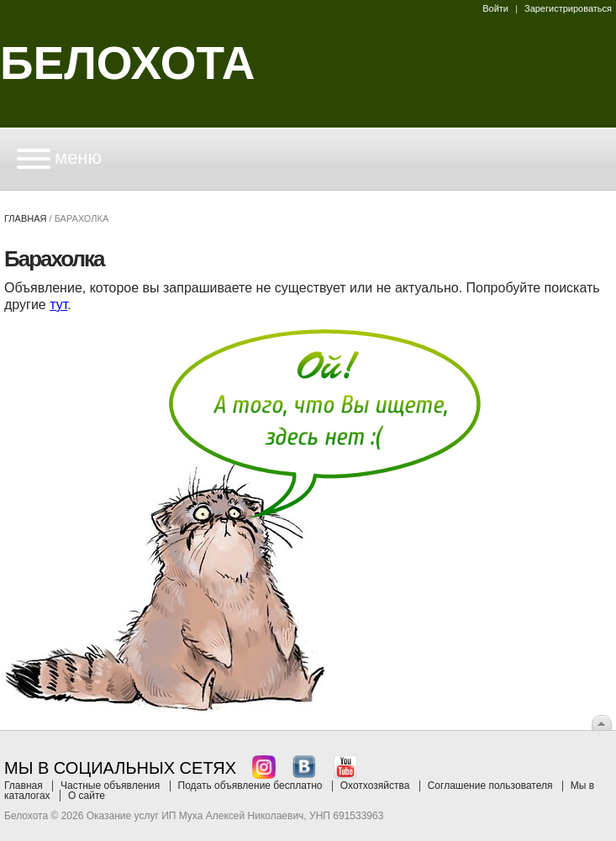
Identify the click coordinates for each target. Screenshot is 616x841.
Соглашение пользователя (490, 786)
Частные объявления (110, 786)
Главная (25, 218)
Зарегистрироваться (568, 8)
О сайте (87, 796)
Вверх (602, 723)
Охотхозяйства (375, 786)
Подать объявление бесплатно (250, 786)
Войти (495, 8)
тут (58, 305)
